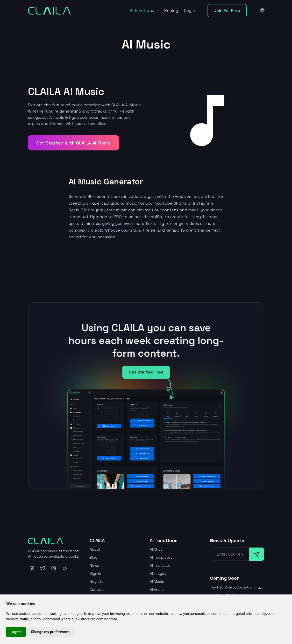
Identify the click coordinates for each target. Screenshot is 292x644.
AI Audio (157, 590)
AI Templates (161, 557)
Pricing (171, 11)
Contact (97, 590)
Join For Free (227, 11)
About (95, 549)
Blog (94, 557)
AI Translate (160, 565)
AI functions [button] (142, 11)
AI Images (158, 573)
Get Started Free (146, 375)
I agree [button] (16, 632)
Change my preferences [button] (50, 632)
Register (97, 581)
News (94, 565)
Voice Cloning (248, 587)
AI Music (157, 581)
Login (190, 11)
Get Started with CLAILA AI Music (73, 143)
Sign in (95, 573)
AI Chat (156, 549)
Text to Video (222, 587)
